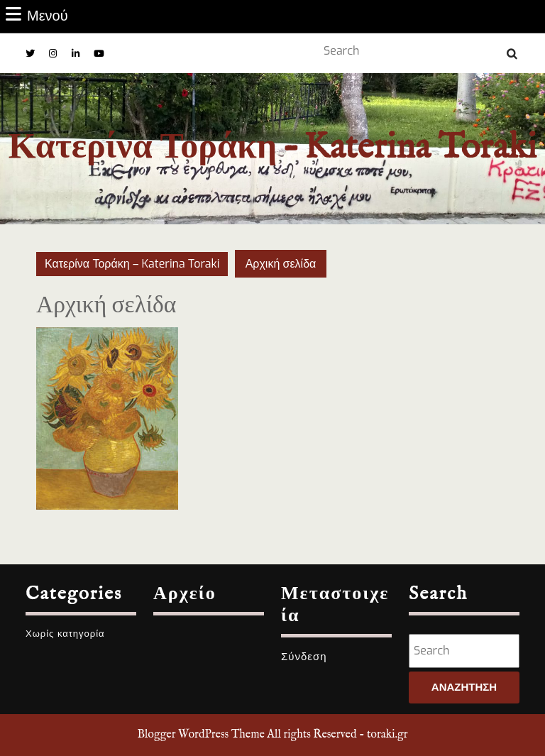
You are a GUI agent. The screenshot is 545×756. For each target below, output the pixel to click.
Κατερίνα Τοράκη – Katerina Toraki (272, 148)
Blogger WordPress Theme (200, 735)
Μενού (37, 16)
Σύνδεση (304, 657)
